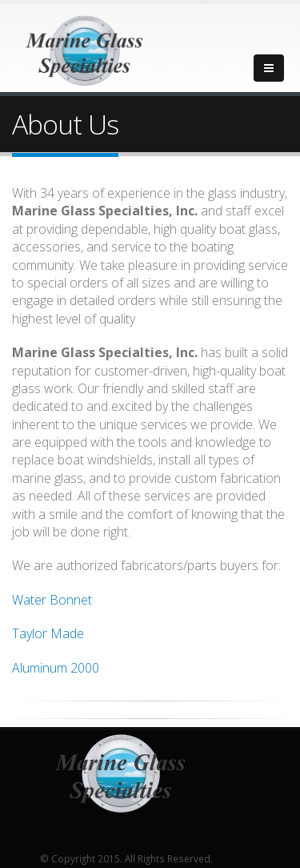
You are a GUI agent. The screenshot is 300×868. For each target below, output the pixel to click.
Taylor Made (48, 633)
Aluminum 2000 (56, 668)
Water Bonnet (52, 600)
